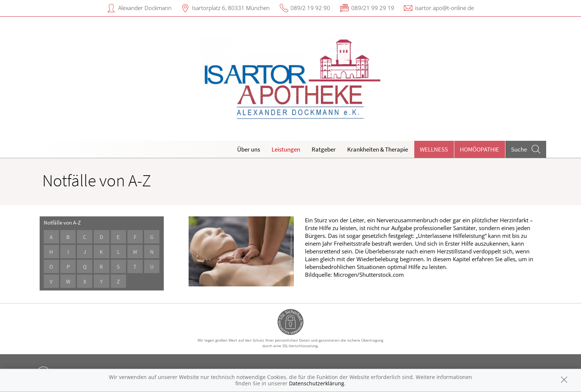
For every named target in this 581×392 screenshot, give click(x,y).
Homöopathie (479, 149)
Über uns (249, 149)
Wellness (434, 149)
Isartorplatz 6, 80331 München (231, 8)
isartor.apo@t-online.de (444, 8)
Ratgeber (324, 149)
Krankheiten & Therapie (378, 149)
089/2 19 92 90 (310, 8)
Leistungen (286, 149)
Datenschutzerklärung (317, 383)
